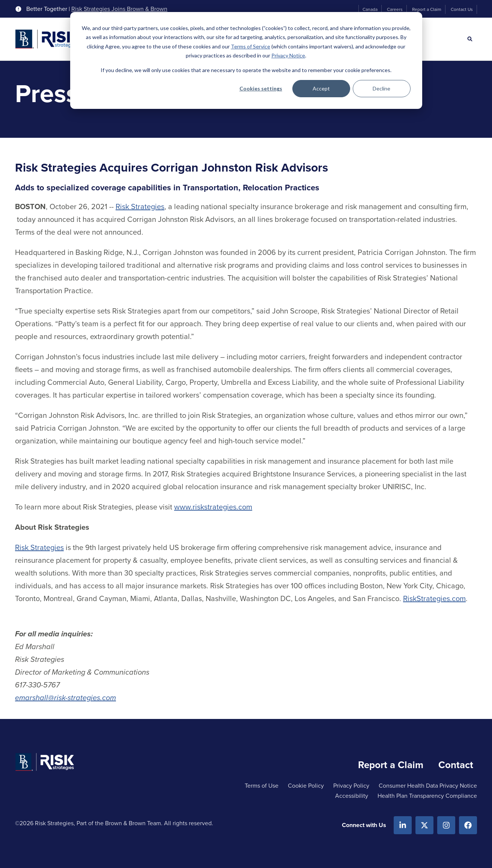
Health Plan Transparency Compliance (427, 796)
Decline (381, 88)
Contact (456, 765)
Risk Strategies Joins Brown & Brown (119, 9)
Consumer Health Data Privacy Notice (428, 786)
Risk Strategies (140, 206)
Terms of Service (251, 46)
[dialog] (246, 60)
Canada (370, 9)
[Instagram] (446, 825)
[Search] (470, 39)
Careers (395, 9)
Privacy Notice (288, 55)
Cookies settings (261, 88)
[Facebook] (468, 825)
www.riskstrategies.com (213, 507)
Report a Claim (427, 9)
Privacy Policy (351, 786)
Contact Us (462, 9)
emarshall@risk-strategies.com (65, 698)
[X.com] (424, 825)
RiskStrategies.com (434, 598)
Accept (321, 88)
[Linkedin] (403, 825)
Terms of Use (262, 786)
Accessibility (352, 796)
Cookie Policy (306, 786)
